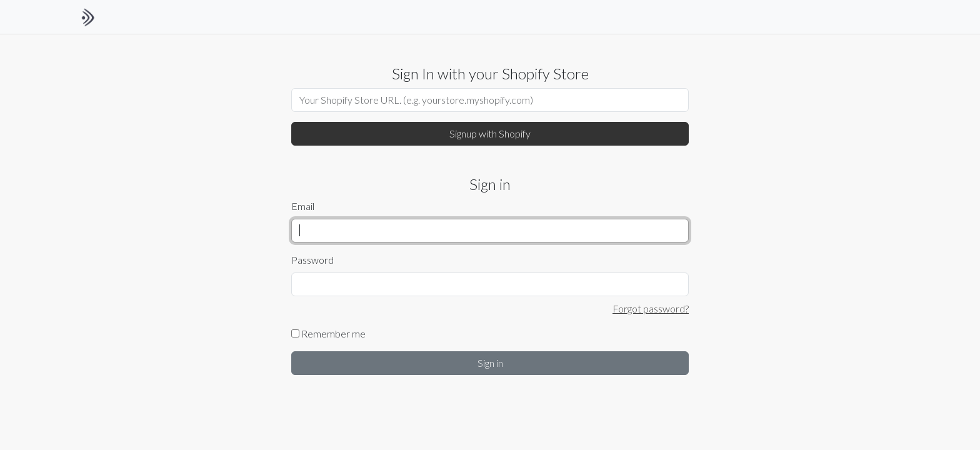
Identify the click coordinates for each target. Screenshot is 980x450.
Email (303, 206)
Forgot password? (651, 308)
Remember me (328, 333)
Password (312, 260)
